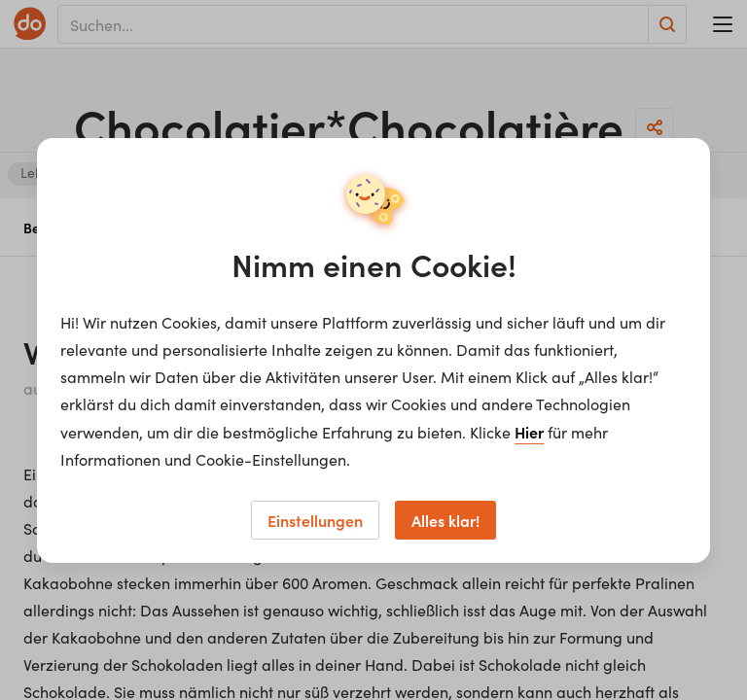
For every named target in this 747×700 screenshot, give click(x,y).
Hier (529, 432)
